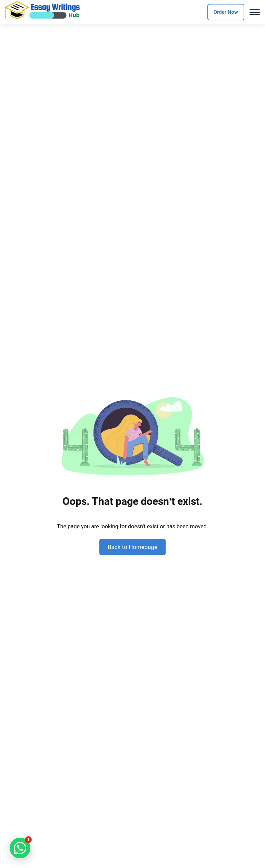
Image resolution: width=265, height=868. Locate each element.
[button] (20, 848)
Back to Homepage (132, 547)
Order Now (226, 12)
